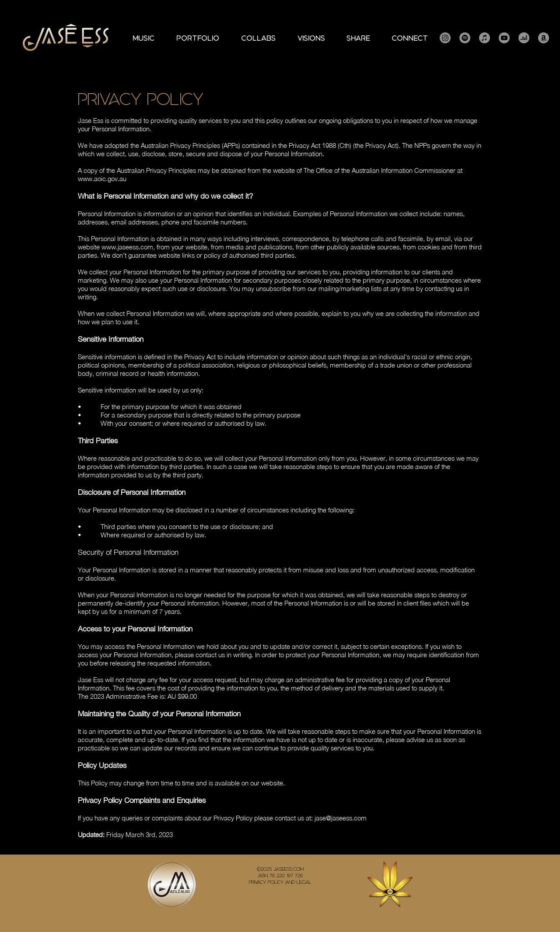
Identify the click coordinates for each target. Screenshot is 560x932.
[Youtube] (504, 38)
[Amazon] (544, 38)
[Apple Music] (485, 38)
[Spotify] (465, 38)
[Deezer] (524, 38)
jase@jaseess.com (341, 818)
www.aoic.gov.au (102, 179)
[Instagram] (445, 38)
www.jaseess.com (127, 247)
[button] (198, 38)
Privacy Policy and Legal (280, 882)
